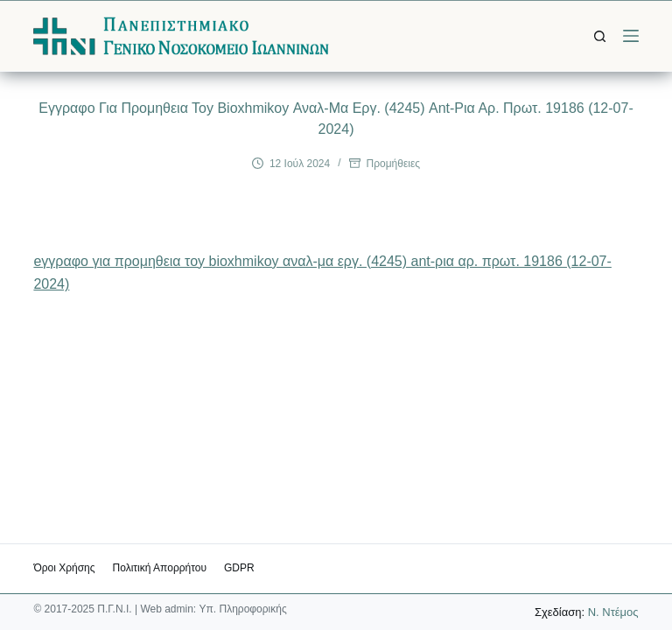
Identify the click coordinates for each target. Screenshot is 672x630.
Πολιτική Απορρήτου (160, 568)
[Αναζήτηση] (600, 36)
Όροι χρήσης (64, 568)
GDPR (239, 568)
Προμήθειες (394, 164)
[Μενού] (631, 36)
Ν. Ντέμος (613, 612)
